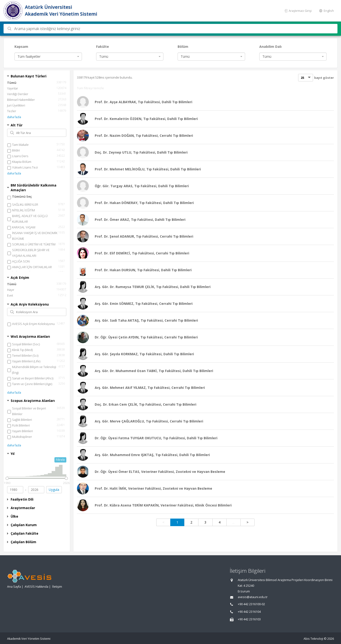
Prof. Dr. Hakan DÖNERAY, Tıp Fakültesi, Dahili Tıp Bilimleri (144, 203)
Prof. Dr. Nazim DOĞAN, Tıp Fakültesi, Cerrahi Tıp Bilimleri (144, 135)
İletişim (57, 587)
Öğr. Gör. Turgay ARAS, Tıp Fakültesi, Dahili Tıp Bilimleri (142, 186)
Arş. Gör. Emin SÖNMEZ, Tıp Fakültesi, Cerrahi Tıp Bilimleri (144, 304)
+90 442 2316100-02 (251, 604)
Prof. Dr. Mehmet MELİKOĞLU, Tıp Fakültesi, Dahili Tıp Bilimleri (148, 169)
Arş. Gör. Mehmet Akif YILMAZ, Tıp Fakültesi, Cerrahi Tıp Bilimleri (150, 388)
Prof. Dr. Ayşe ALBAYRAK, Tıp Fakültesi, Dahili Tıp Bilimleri (144, 102)
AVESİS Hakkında (36, 587)
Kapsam (21, 47)
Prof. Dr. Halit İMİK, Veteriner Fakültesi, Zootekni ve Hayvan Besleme (153, 488)
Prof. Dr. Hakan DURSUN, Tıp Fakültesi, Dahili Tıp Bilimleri (143, 270)
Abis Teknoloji (313, 639)
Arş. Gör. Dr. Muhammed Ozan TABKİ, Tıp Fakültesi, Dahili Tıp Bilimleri (154, 371)
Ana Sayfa (14, 587)
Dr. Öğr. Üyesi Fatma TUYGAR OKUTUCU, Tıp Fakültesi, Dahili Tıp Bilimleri (156, 438)
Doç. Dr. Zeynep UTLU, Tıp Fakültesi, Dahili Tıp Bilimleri (141, 152)
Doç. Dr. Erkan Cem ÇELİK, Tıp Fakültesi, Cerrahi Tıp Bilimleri (146, 404)
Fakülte (103, 47)
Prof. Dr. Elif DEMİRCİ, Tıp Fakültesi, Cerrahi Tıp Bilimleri (142, 253)
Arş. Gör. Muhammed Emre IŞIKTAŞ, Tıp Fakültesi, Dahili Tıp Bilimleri (152, 455)
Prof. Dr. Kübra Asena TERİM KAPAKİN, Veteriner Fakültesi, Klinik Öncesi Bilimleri (163, 505)
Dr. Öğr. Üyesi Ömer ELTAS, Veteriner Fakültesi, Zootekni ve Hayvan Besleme (160, 472)
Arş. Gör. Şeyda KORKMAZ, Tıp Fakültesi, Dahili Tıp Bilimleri (144, 354)
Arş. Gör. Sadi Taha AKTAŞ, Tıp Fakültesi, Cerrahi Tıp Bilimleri (146, 320)
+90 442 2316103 (249, 619)
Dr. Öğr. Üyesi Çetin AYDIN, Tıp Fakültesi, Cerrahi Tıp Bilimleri (146, 337)
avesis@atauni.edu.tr (253, 597)
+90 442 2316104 (249, 612)
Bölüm (183, 47)
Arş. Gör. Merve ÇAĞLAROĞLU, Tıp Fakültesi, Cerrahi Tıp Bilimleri (149, 421)
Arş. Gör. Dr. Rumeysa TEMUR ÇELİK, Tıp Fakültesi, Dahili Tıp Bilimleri (153, 287)
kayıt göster (324, 78)
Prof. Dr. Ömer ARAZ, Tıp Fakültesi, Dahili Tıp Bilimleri (140, 220)
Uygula (54, 490)
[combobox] (48, 57)
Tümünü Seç (22, 196)
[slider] (7, 478)
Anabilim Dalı (270, 47)
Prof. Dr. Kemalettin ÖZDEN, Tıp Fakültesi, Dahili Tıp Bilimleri (146, 119)
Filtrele (60, 460)
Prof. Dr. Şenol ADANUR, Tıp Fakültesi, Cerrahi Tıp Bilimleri (144, 236)
